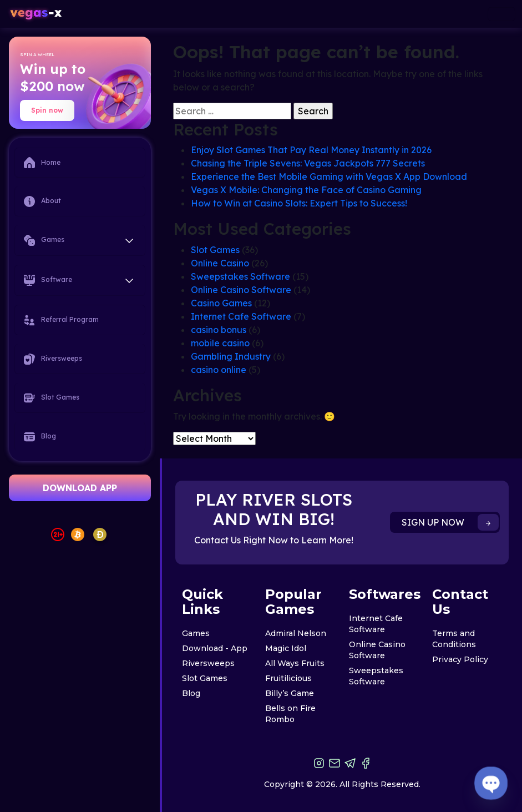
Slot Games (52, 398)
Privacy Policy (460, 659)
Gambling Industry (231, 356)
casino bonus (219, 330)
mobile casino (220, 343)
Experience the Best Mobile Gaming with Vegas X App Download (329, 176)
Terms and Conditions (454, 639)
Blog (40, 437)
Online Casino (220, 263)
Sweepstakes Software (240, 276)
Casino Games (221, 303)
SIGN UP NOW (450, 522)
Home (42, 163)
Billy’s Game (290, 693)
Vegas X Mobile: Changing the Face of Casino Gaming (306, 190)
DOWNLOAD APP (80, 488)
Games (196, 633)
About (42, 201)
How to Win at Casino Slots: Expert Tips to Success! (299, 203)
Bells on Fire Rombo (290, 714)
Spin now (47, 110)
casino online (219, 370)
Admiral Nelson (296, 633)
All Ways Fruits (295, 663)
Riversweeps (53, 359)
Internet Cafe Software (241, 316)
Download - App (215, 648)
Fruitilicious (288, 678)
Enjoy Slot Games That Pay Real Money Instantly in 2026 (311, 150)
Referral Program (61, 320)
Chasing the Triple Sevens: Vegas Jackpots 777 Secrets (308, 163)
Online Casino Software (241, 290)
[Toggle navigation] (501, 14)
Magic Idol (286, 648)
